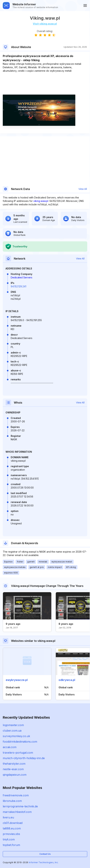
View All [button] (83, 189)
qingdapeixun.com (15, 775)
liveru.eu (8, 817)
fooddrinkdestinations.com (20, 742)
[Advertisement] (45, 83)
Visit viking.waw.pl (45, 24)
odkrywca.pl (67, 680)
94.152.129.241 (18, 286)
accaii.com (10, 747)
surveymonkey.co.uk (16, 736)
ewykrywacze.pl (17, 680)
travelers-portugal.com (18, 753)
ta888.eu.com (12, 828)
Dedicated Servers (22, 277)
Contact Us (45, 854)
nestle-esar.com (13, 769)
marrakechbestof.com (17, 812)
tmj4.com (9, 839)
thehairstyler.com (14, 764)
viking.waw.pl (41, 201)
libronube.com (12, 801)
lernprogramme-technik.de (20, 806)
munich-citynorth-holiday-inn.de (24, 758)
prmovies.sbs (11, 834)
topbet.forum (11, 845)
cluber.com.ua (12, 731)
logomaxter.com (13, 725)
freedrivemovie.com (16, 795)
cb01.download (13, 823)
